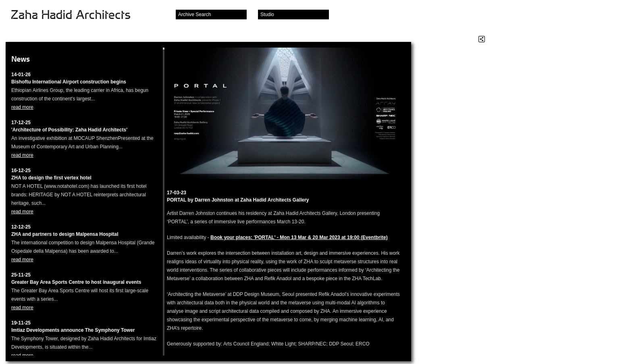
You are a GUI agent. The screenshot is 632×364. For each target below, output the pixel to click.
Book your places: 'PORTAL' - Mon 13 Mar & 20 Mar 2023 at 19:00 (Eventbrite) (299, 237)
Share (482, 39)
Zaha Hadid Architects (77, 15)
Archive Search (194, 15)
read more (22, 107)
